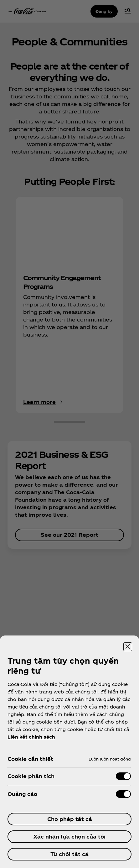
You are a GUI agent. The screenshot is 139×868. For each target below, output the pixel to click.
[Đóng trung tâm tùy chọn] (128, 647)
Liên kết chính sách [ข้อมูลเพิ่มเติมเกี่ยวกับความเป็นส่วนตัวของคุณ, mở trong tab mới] (31, 737)
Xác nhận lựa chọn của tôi (69, 837)
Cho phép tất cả (70, 819)
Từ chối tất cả (69, 854)
